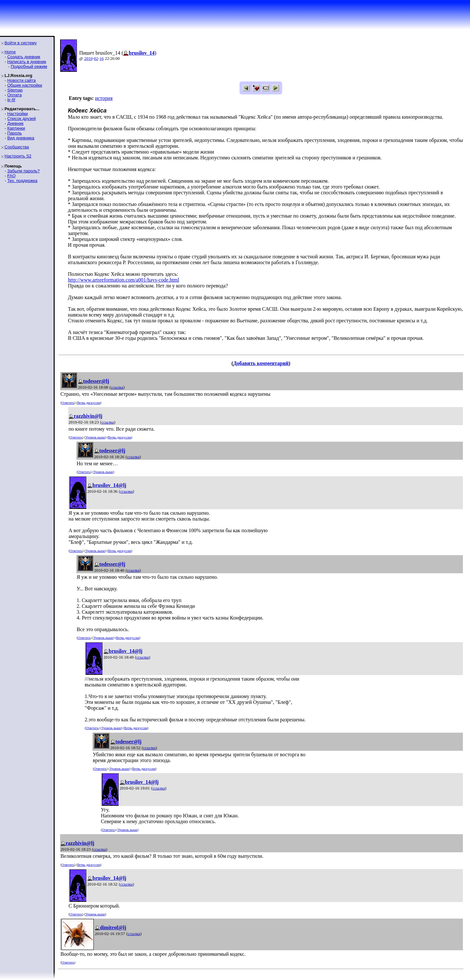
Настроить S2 (18, 156)
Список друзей (21, 118)
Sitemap (15, 90)
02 (96, 58)
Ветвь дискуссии (89, 403)
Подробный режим (29, 66)
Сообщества (17, 147)
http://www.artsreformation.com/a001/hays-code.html (123, 280)
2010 (88, 58)
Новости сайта (21, 80)
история (104, 98)
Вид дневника (21, 138)
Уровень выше (95, 437)
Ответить (68, 403)
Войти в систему (21, 43)
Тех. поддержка (22, 181)
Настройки (17, 114)
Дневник (15, 123)
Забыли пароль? (23, 171)
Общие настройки (25, 85)
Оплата (14, 95)
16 (102, 58)
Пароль (14, 133)
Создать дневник (24, 57)
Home (10, 52)
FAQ (11, 176)
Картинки (16, 128)
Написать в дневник (27, 62)
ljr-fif (11, 100)
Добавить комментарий (261, 363)
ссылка (117, 387)
